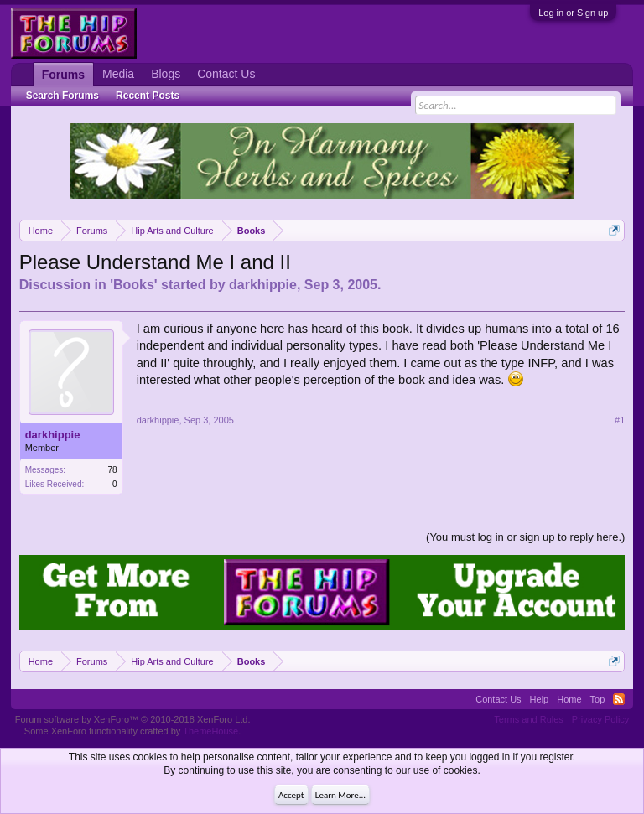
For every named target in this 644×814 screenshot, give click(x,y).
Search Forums (62, 96)
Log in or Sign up (573, 13)
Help (540, 699)
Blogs (166, 74)
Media (118, 74)
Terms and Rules (529, 719)
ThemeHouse (210, 731)
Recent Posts (148, 96)
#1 (620, 420)
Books (134, 285)
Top (598, 699)
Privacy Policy (600, 719)
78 (113, 470)
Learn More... (340, 795)
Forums (63, 75)
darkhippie (263, 285)
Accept (291, 795)
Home (569, 699)
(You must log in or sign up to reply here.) (525, 537)
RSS (619, 699)
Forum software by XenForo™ (133, 719)
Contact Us (226, 74)
